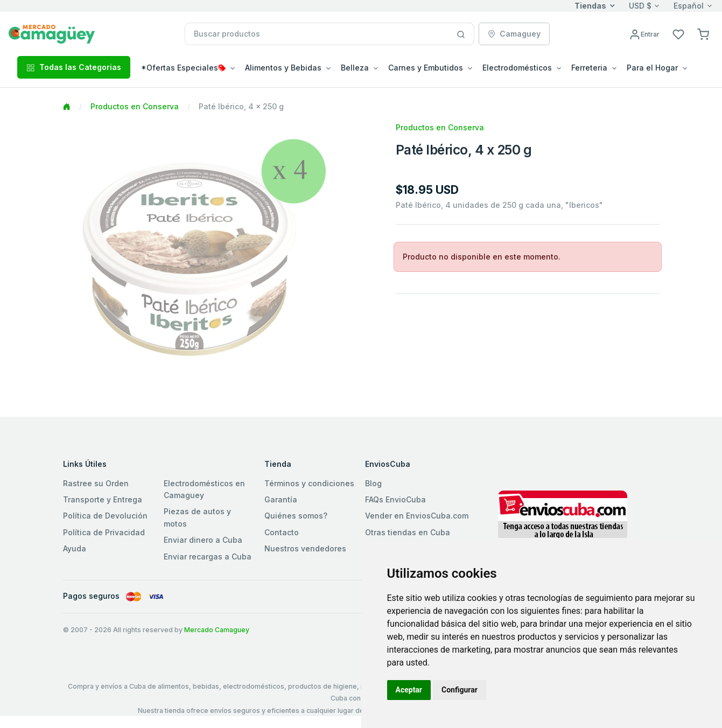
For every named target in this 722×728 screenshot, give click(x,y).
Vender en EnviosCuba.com (417, 516)
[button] (703, 34)
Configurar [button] (460, 690)
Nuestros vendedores (305, 548)
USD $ (640, 6)
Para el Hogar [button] (652, 68)
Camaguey (514, 34)
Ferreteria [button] (589, 68)
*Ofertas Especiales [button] (183, 68)
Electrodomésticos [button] (517, 68)
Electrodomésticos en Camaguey (204, 489)
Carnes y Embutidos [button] (426, 68)
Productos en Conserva (135, 106)
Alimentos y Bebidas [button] (283, 68)
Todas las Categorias (74, 67)
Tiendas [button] (590, 6)
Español (689, 6)
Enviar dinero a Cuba (203, 540)
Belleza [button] (355, 68)
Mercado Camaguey (217, 630)
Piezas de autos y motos (197, 517)
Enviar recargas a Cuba (208, 556)
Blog (373, 483)
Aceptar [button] (409, 690)
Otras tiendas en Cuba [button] (408, 532)
